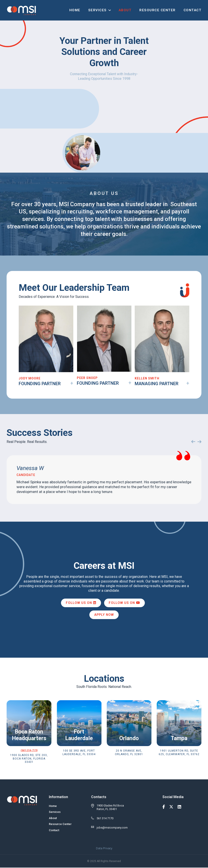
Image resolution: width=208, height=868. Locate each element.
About (125, 9)
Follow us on (80, 603)
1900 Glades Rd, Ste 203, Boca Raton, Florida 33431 (29, 759)
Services (98, 9)
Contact (193, 9)
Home (75, 9)
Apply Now (104, 615)
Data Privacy (104, 849)
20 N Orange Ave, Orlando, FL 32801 (129, 753)
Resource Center (157, 9)
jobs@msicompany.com (112, 828)
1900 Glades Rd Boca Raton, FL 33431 (110, 808)
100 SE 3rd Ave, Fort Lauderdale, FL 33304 (79, 753)
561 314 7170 (105, 819)
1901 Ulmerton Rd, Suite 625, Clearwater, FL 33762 (179, 753)
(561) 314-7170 (29, 751)
